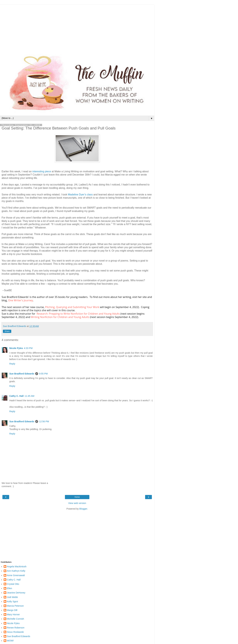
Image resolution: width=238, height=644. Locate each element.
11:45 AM (29, 396)
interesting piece (42, 171)
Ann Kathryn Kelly (16, 571)
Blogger (83, 509)
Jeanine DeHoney (16, 593)
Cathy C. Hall (16, 396)
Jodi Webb (12, 597)
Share (7, 331)
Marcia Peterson (15, 606)
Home (77, 497)
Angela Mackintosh (17, 567)
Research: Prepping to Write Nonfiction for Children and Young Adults (78, 314)
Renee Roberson (16, 628)
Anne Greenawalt (16, 575)
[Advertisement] (77, 27)
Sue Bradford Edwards (22, 374)
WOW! (10, 641)
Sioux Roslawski (15, 632)
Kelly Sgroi (12, 601)
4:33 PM (28, 348)
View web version (77, 503)
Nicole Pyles (16, 348)
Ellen (9, 588)
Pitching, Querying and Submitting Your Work (72, 307)
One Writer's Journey (20, 300)
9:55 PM (43, 374)
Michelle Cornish (15, 619)
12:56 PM (44, 421)
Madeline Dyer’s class (80, 195)
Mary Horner (13, 614)
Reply (12, 364)
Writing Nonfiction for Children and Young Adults (60, 317)
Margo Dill (12, 610)
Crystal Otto (13, 584)
